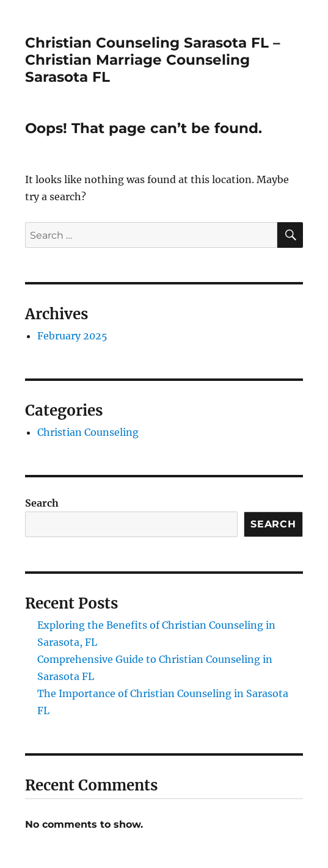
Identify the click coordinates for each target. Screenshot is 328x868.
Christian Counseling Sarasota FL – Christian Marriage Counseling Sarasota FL (153, 60)
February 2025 (72, 336)
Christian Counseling (88, 432)
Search (42, 503)
